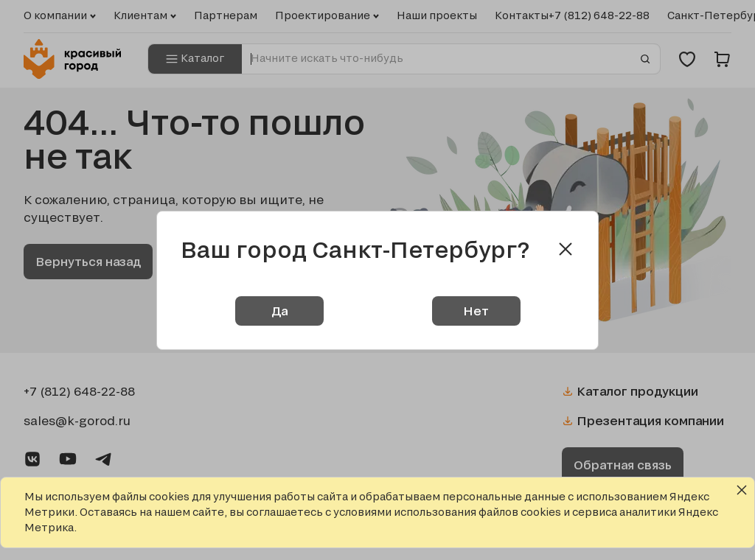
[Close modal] (566, 249)
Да (279, 311)
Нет (476, 311)
